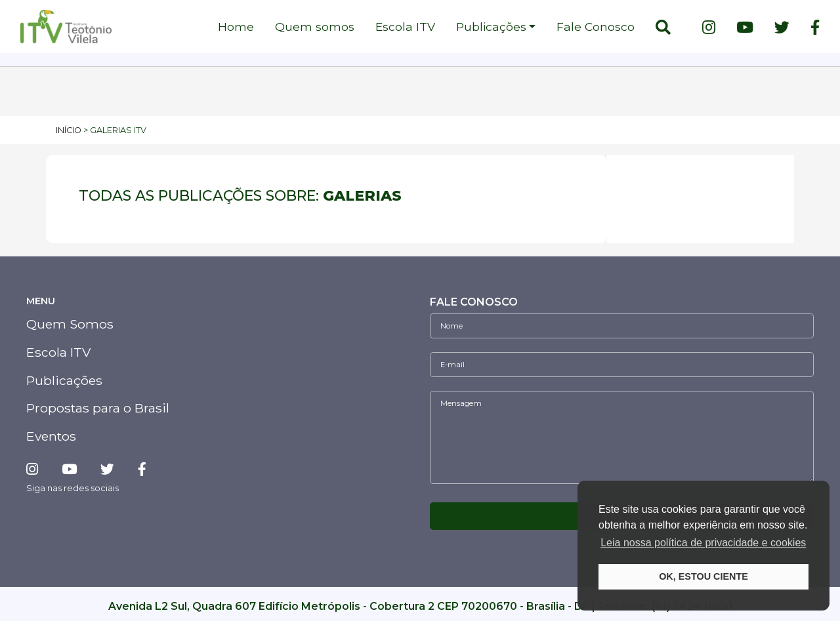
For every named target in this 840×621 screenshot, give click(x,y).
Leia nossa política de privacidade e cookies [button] (703, 543)
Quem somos (315, 27)
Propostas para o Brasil (98, 408)
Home (236, 27)
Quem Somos (70, 324)
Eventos (51, 436)
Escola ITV (405, 27)
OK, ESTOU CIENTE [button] (703, 576)
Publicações (491, 27)
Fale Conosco (596, 27)
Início (69, 130)
